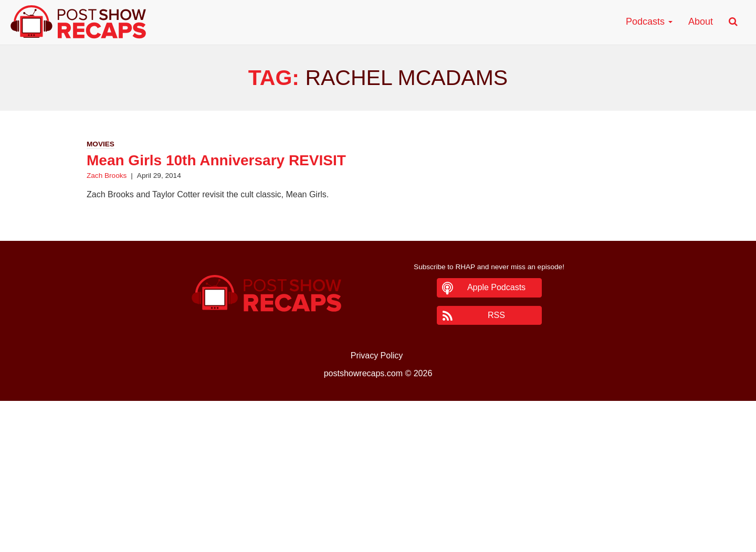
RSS (496, 315)
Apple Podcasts (496, 287)
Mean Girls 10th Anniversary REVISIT (216, 160)
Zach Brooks (107, 176)
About (701, 22)
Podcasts (649, 22)
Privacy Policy (377, 355)
